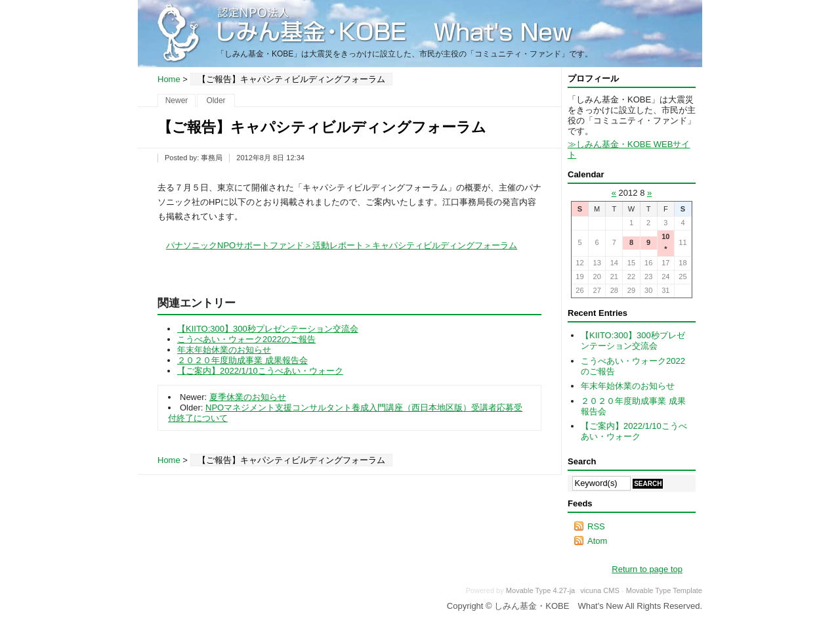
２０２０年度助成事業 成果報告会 (242, 360)
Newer (177, 100)
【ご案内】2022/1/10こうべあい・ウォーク (260, 371)
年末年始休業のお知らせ (224, 350)
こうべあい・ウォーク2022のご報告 (246, 339)
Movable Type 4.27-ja (540, 590)
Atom (597, 541)
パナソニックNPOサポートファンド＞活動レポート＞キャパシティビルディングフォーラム (342, 245)
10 (665, 236)
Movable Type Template (664, 590)
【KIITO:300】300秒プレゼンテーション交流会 (268, 329)
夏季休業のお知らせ (248, 397)
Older (216, 100)
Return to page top (647, 569)
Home (169, 79)
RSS (596, 526)
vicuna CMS (600, 590)
